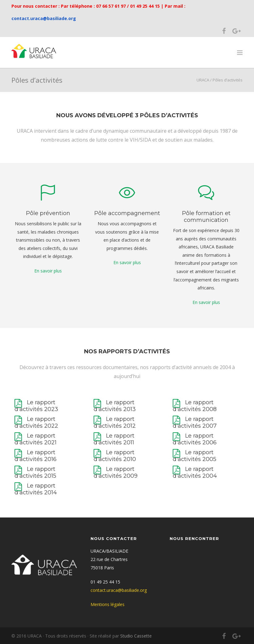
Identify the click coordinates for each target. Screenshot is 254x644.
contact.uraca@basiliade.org (44, 18)
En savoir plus (48, 271)
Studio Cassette (136, 636)
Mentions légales (108, 604)
